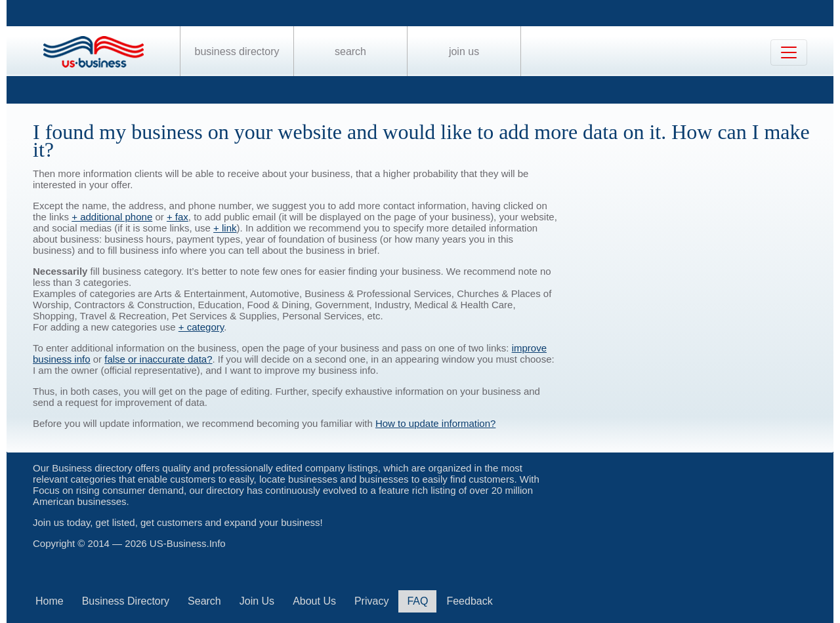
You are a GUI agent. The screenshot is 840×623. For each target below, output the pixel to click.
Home (50, 601)
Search (350, 51)
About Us (314, 601)
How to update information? (435, 423)
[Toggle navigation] (789, 52)
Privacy (371, 601)
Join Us (464, 51)
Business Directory (237, 51)
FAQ (417, 601)
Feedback (469, 601)
